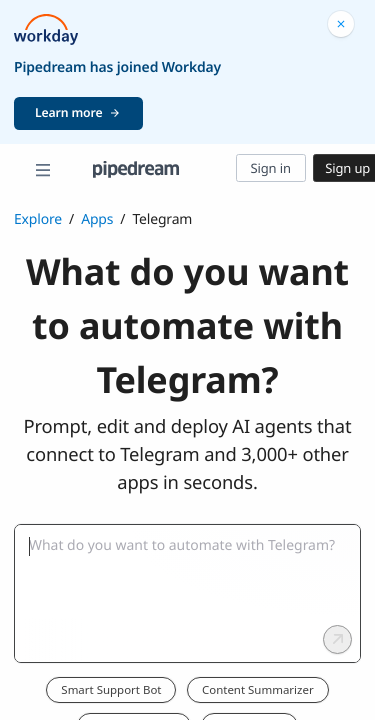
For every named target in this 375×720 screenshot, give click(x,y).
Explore (38, 219)
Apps (97, 219)
